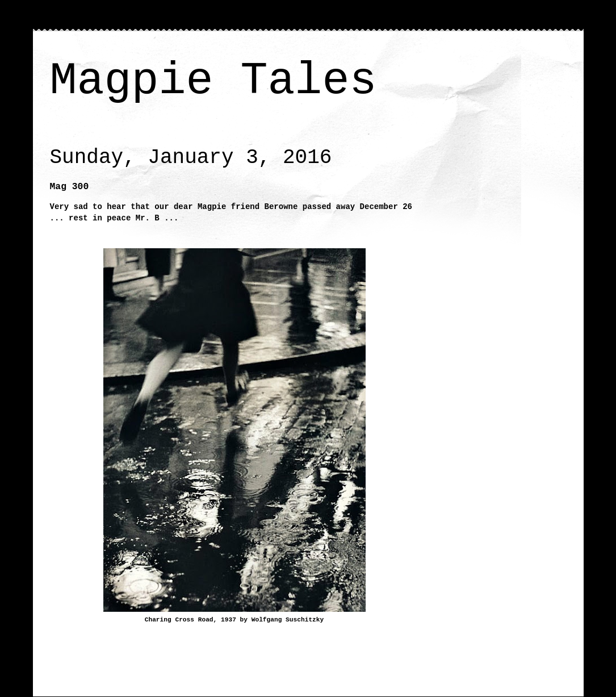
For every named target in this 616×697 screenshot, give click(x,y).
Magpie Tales (213, 81)
